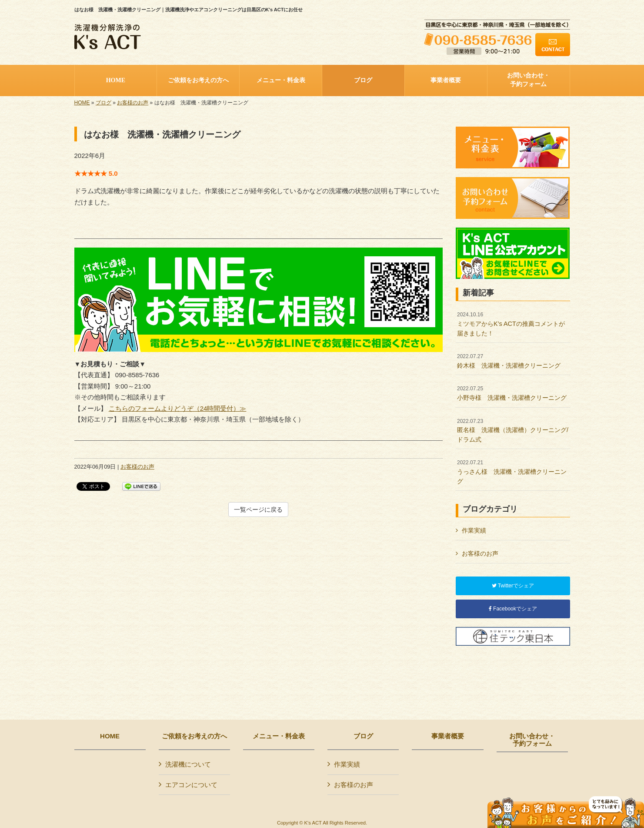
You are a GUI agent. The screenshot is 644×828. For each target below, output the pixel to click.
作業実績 (474, 530)
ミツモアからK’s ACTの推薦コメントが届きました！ (511, 324)
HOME (82, 103)
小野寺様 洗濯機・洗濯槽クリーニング (512, 393)
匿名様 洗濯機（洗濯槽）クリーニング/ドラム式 (513, 431)
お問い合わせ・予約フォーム (532, 740)
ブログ (103, 103)
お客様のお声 (133, 103)
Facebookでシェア (513, 609)
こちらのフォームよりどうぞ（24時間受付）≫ (178, 408)
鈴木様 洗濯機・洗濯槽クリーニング (509, 361)
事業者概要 (448, 736)
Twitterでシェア (513, 586)
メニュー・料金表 (279, 736)
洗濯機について (188, 764)
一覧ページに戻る (258, 510)
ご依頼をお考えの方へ (194, 736)
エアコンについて (191, 785)
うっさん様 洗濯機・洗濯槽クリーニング (512, 472)
